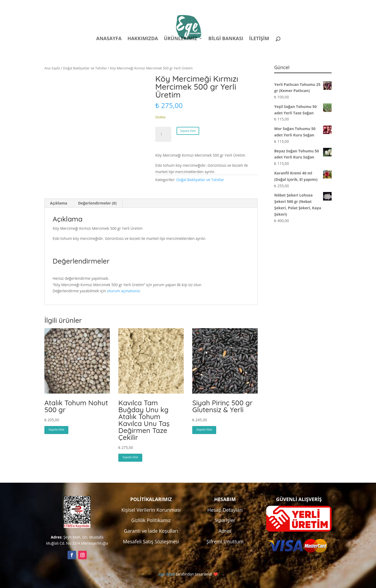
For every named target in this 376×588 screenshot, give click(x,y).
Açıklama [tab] (59, 203)
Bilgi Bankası (226, 39)
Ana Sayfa (52, 68)
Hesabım (262, 5)
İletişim (259, 39)
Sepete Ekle (188, 131)
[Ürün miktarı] (163, 134)
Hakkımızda (143, 39)
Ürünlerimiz (180, 39)
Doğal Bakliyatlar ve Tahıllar (85, 68)
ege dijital (166, 574)
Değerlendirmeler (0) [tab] (97, 203)
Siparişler (225, 520)
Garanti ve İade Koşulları (151, 531)
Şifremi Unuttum (225, 541)
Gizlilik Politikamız (151, 520)
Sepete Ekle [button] (57, 429)
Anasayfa (109, 39)
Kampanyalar (294, 5)
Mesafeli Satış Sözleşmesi (151, 541)
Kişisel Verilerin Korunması (151, 510)
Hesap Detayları (225, 510)
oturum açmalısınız (123, 291)
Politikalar (232, 5)
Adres (225, 531)
